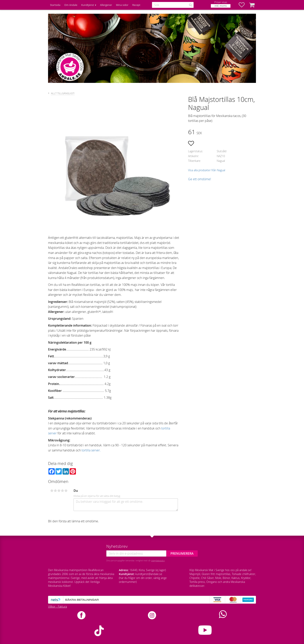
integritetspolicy (158, 561)
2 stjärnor (55, 491)
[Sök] (191, 5)
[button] (244, 5)
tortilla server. (91, 450)
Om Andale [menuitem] (71, 5)
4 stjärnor (62, 491)
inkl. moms (221, 6)
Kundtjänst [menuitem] (88, 5)
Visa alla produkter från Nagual (207, 170)
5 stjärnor (66, 491)
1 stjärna (52, 491)
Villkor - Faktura (57, 606)
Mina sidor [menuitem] (122, 5)
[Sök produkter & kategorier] (173, 5)
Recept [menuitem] (136, 5)
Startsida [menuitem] (55, 5)
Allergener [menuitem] (106, 5)
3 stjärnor (59, 491)
